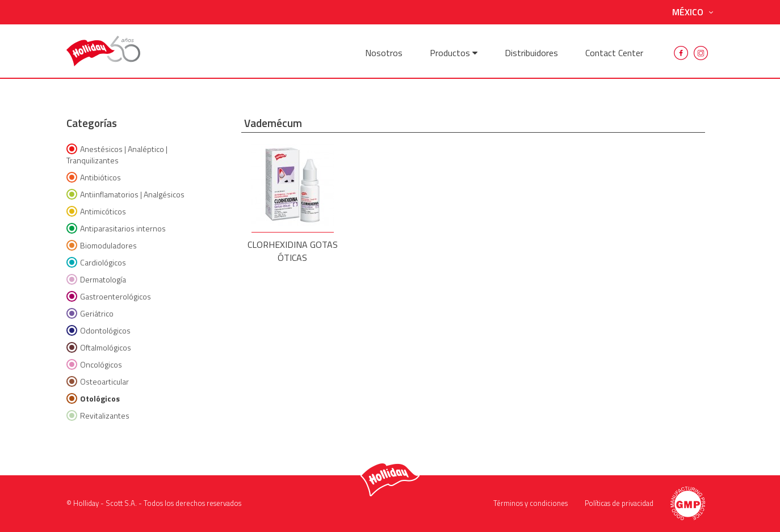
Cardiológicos (96, 262)
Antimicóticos (96, 211)
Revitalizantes (98, 415)
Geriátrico (90, 313)
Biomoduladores (102, 245)
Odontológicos (98, 330)
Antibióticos (94, 177)
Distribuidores (531, 53)
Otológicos (93, 398)
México (693, 12)
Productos (454, 53)
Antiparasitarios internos (116, 228)
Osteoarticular (98, 381)
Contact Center (614, 53)
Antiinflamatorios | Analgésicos (125, 194)
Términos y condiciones (531, 503)
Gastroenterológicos (109, 296)
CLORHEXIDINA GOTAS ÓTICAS (293, 201)
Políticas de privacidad (619, 503)
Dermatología (96, 279)
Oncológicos (94, 364)
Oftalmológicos (99, 347)
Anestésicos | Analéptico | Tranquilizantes (117, 155)
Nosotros (384, 53)
